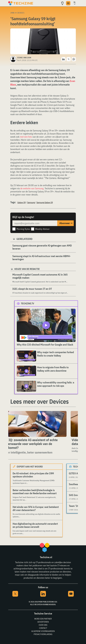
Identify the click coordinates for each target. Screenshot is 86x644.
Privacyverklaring (43, 634)
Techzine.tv (28, 303)
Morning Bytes (23, 229)
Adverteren (43, 622)
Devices (21, 13)
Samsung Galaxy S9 (45, 202)
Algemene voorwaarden (43, 631)
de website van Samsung (32, 188)
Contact (43, 628)
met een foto (26, 137)
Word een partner (43, 619)
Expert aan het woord (30, 467)
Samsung (31, 202)
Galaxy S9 (22, 202)
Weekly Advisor (42, 229)
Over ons (43, 625)
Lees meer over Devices (40, 401)
